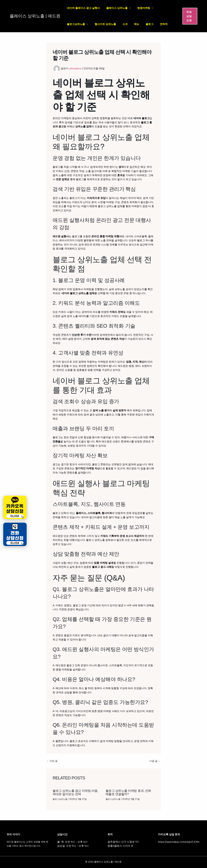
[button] (190, 16)
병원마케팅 (145, 8)
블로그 (150, 24)
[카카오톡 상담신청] (15, 507)
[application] (129, 8)
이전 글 (52, 761)
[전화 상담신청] (15, 534)
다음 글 (155, 761)
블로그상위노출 (78, 24)
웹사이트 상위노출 (105, 24)
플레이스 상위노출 (119, 8)
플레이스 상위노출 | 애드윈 (35, 16)
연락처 (164, 24)
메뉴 (137, 24)
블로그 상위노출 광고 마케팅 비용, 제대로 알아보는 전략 (77, 792)
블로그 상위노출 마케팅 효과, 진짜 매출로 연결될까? (130, 792)
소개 (125, 24)
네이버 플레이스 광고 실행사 (83, 8)
